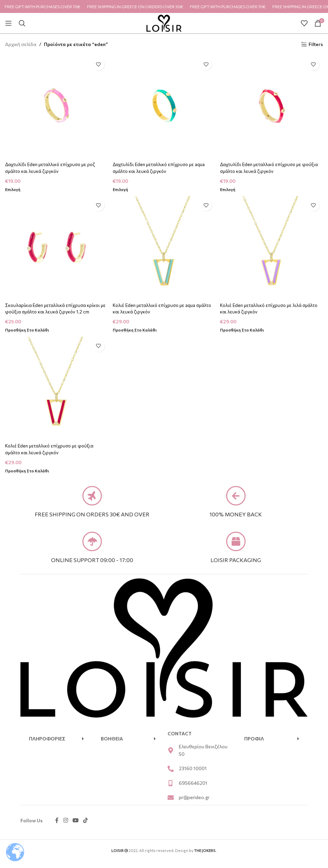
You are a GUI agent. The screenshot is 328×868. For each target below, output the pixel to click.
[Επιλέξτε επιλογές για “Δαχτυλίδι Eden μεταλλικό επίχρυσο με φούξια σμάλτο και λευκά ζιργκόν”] (229, 188)
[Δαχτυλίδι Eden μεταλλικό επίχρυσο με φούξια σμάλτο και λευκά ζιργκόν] (272, 106)
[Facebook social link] (57, 827)
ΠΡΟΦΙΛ (254, 745)
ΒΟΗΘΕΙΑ (112, 745)
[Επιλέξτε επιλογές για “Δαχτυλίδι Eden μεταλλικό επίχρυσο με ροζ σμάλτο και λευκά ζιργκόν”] (13, 188)
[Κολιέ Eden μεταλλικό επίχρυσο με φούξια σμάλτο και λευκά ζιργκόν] (56, 389)
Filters (316, 44)
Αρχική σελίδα (21, 44)
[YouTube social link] (75, 827)
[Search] (22, 23)
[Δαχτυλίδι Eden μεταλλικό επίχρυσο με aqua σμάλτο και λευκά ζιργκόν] (164, 106)
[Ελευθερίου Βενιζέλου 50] (171, 757)
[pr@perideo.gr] (171, 805)
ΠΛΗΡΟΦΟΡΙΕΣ (47, 745)
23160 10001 (193, 775)
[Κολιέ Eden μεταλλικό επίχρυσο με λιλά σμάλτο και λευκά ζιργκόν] (272, 247)
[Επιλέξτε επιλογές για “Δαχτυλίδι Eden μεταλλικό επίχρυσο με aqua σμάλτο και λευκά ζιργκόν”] (121, 188)
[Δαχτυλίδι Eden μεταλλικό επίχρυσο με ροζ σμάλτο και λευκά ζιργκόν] (56, 106)
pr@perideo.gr (194, 804)
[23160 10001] (171, 776)
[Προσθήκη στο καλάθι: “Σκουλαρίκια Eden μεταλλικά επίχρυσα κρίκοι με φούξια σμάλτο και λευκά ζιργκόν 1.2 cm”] (28, 329)
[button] (56, 746)
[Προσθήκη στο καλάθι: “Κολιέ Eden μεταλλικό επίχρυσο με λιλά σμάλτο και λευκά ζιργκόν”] (244, 329)
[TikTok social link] (86, 827)
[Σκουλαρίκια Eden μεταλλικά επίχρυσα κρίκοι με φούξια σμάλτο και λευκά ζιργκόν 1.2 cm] (56, 247)
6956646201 (193, 790)
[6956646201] (171, 790)
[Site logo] (164, 22)
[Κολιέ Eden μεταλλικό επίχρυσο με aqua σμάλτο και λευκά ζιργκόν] (164, 247)
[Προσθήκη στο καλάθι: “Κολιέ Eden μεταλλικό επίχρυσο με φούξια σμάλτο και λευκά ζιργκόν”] (28, 471)
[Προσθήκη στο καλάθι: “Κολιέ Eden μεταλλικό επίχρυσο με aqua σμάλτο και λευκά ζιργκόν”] (136, 329)
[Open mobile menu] (9, 23)
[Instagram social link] (66, 827)
